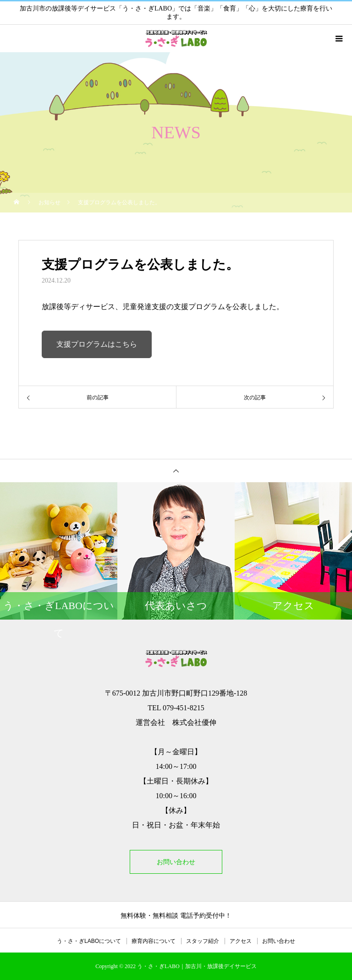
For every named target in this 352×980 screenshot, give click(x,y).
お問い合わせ (176, 862)
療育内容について (154, 941)
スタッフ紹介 (203, 941)
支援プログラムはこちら (97, 344)
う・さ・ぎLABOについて (89, 941)
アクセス (241, 941)
